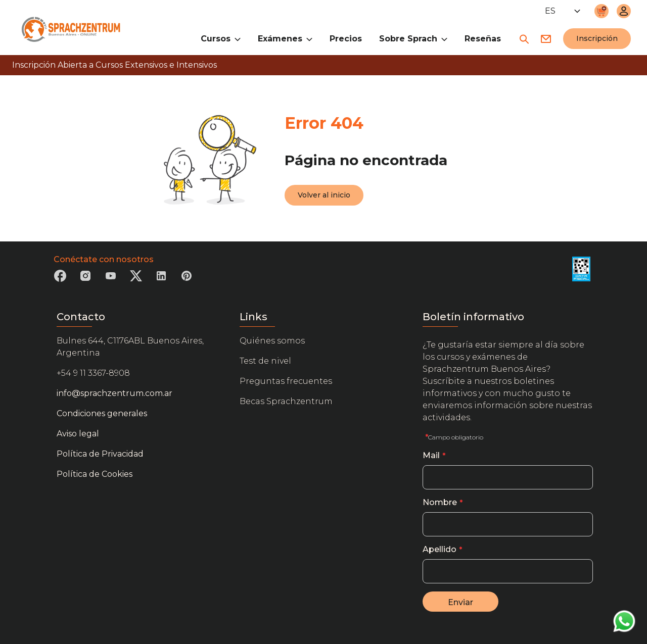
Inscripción (597, 38)
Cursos (221, 38)
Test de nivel (265, 361)
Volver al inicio (324, 195)
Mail (431, 455)
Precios (346, 39)
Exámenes (285, 38)
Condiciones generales (102, 413)
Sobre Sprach (413, 38)
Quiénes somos (272, 341)
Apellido (440, 549)
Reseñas (483, 39)
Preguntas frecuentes (286, 381)
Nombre (440, 502)
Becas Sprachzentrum (286, 401)
